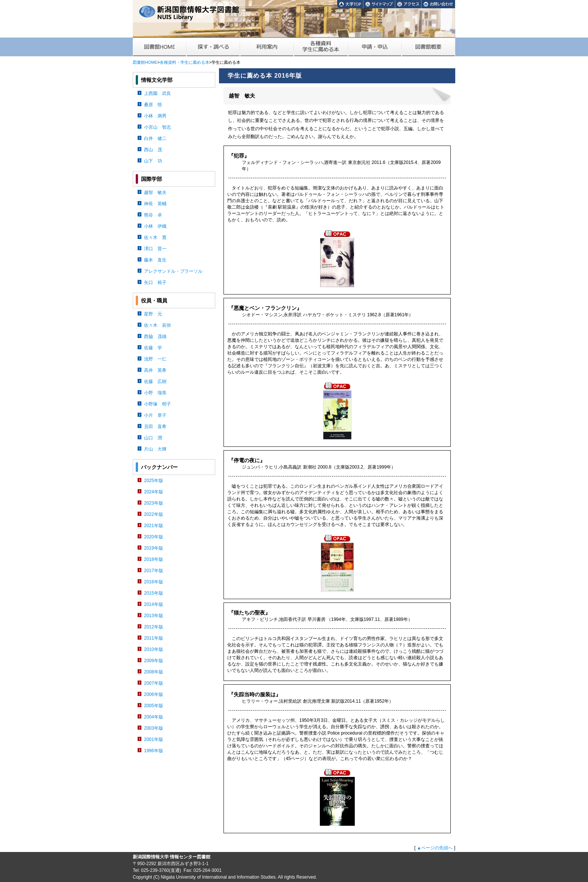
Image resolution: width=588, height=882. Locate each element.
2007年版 (154, 683)
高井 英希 (155, 370)
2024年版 (154, 492)
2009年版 (154, 661)
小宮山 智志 (157, 127)
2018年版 (154, 559)
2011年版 (154, 638)
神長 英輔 (155, 204)
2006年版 (154, 694)
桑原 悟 (153, 105)
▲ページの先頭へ (435, 848)
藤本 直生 (155, 260)
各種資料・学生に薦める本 (184, 62)
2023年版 (154, 503)
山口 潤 (153, 438)
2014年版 (154, 604)
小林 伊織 (155, 226)
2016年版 (154, 582)
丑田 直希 (155, 427)
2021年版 (154, 526)
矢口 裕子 (155, 282)
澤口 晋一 (155, 249)
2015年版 (154, 593)
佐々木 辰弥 (157, 325)
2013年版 (154, 616)
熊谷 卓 (153, 215)
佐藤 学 (153, 348)
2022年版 (154, 514)
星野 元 (153, 314)
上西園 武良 (157, 93)
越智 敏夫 (155, 192)
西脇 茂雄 (155, 337)
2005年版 (154, 706)
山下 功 (153, 161)
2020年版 (154, 537)
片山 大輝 (155, 449)
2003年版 (154, 728)
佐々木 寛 (155, 237)
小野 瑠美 (155, 393)
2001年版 (154, 739)
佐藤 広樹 (155, 382)
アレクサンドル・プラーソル (173, 271)
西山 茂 (153, 150)
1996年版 (154, 751)
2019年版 (154, 548)
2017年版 (154, 571)
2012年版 (154, 627)
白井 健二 (155, 138)
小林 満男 (155, 116)
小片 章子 (155, 415)
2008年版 (154, 672)
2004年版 (154, 717)
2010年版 (154, 649)
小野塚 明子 (157, 404)
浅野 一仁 (155, 359)
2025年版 (154, 481)
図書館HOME (145, 62)
